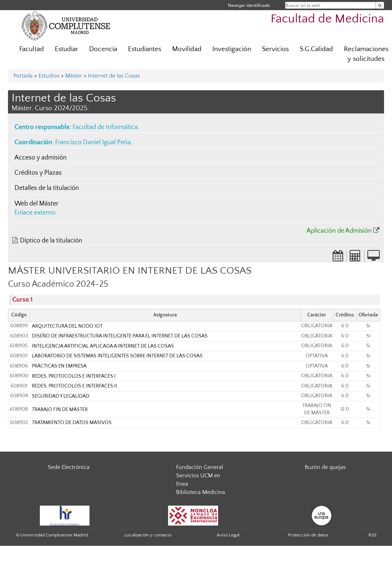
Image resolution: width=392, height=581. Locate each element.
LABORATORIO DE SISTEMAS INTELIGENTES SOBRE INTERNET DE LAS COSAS (117, 356)
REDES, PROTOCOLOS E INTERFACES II (74, 386)
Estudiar (66, 49)
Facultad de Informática (105, 127)
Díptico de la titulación (51, 241)
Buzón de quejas (325, 467)
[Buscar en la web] (380, 5)
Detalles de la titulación (47, 188)
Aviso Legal (228, 535)
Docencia (103, 49)
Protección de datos (308, 535)
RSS (372, 535)
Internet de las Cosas (114, 76)
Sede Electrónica (69, 467)
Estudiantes (145, 49)
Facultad (32, 49)
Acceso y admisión (41, 158)
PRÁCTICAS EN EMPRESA (59, 366)
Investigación (232, 49)
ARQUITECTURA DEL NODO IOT (67, 326)
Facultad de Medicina (327, 19)
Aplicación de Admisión (339, 231)
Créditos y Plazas (38, 173)
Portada (23, 76)
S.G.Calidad (316, 49)
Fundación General (200, 467)
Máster (74, 76)
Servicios (275, 49)
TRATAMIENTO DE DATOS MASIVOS (72, 423)
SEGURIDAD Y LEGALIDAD (61, 396)
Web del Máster (36, 204)
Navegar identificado (249, 5)
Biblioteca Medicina (201, 492)
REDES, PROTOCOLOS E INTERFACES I (74, 376)
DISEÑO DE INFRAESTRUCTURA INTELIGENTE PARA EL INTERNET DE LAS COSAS (120, 336)
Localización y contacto (148, 535)
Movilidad (187, 49)
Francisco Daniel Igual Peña (93, 142)
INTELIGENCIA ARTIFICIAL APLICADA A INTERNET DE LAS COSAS (103, 346)
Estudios (49, 76)
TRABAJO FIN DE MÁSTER (60, 410)
